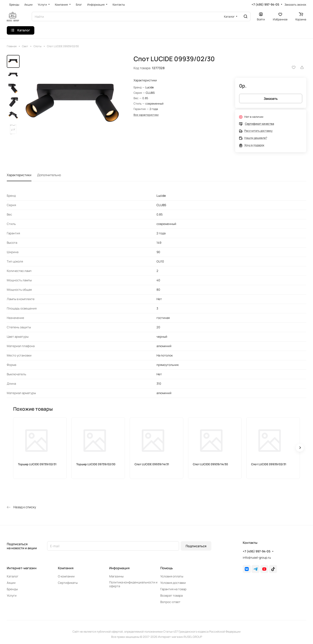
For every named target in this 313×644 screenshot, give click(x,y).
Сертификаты (68, 583)
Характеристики (19, 175)
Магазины (116, 576)
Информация (119, 568)
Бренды (12, 589)
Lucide (150, 87)
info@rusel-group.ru (257, 558)
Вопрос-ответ (170, 602)
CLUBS (150, 93)
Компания (66, 568)
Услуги (12, 596)
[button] (300, 448)
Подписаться (196, 546)
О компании (66, 576)
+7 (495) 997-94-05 (265, 5)
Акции (11, 583)
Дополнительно (49, 175)
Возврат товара (171, 596)
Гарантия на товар (173, 589)
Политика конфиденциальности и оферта (133, 584)
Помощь (167, 568)
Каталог (13, 576)
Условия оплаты (172, 576)
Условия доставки (173, 583)
